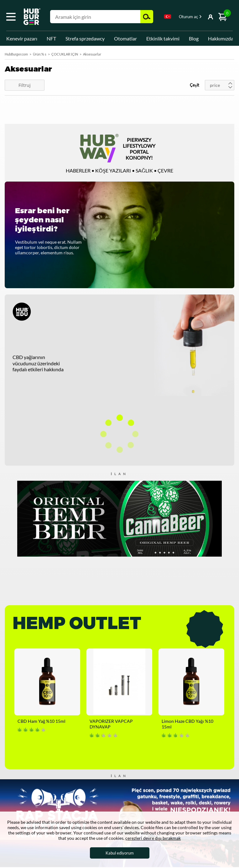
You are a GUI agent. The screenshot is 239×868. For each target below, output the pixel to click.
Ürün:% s (40, 54)
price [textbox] (215, 85)
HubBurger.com (16, 54)
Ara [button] (147, 17)
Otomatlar (125, 38)
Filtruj (25, 85)
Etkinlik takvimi (163, 38)
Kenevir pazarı (22, 38)
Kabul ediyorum (120, 853)
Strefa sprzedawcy (85, 38)
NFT (51, 38)
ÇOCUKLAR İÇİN (65, 54)
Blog (194, 38)
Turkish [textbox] (168, 16)
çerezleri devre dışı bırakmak (153, 838)
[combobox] (168, 18)
